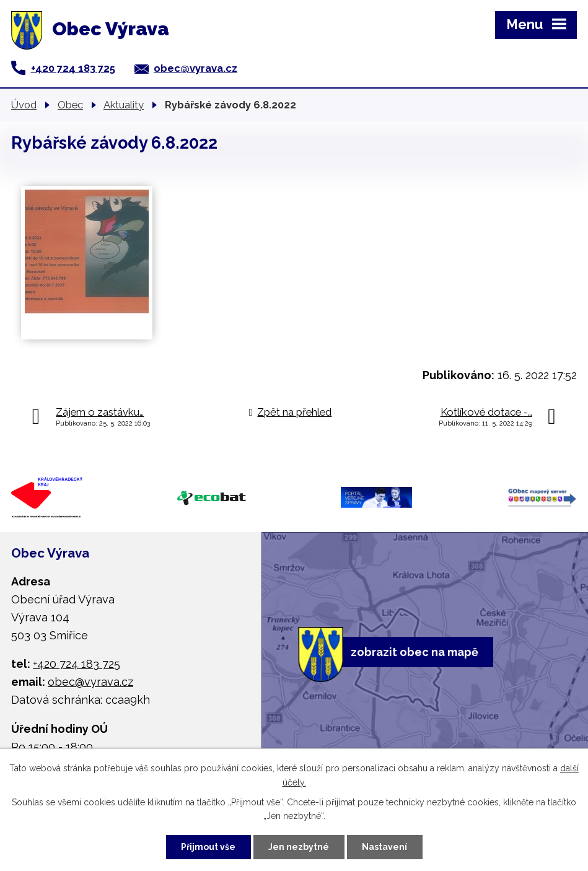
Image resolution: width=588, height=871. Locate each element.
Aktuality (124, 105)
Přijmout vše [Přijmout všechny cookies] (208, 847)
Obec (70, 105)
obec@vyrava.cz (195, 68)
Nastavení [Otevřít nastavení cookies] (384, 847)
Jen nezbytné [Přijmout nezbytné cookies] (299, 847)
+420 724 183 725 (73, 68)
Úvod (24, 105)
